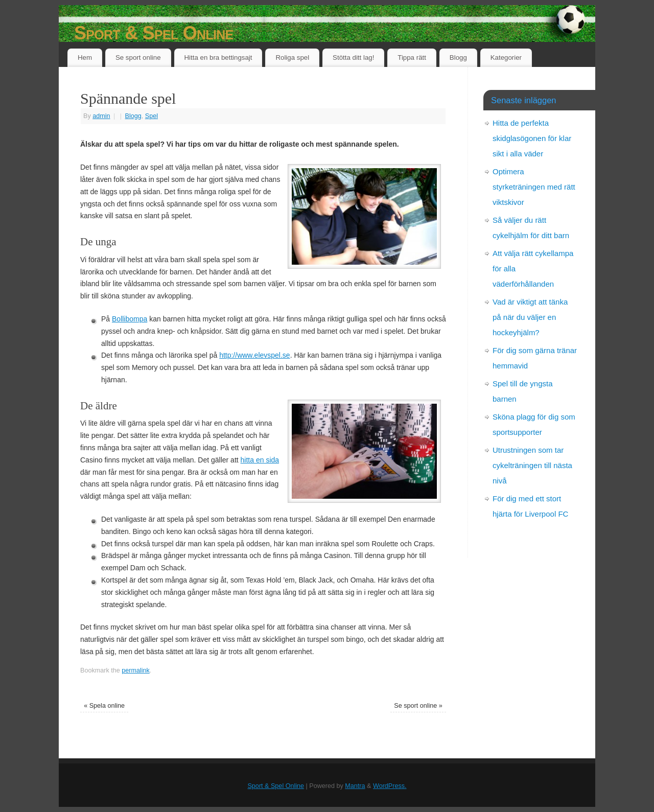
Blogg (458, 57)
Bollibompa (130, 319)
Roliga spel (292, 57)
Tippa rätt (412, 57)
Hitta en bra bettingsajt (218, 57)
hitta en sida (260, 460)
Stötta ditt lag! (353, 57)
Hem (85, 57)
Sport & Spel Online (154, 33)
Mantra (355, 786)
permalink (136, 670)
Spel (151, 116)
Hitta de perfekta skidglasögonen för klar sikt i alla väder (532, 138)
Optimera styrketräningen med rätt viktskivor (534, 187)
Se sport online (138, 57)
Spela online (104, 706)
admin (101, 116)
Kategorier (506, 57)
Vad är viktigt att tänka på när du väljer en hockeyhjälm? (530, 317)
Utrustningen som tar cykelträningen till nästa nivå (532, 465)
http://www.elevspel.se (255, 355)
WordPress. (390, 786)
